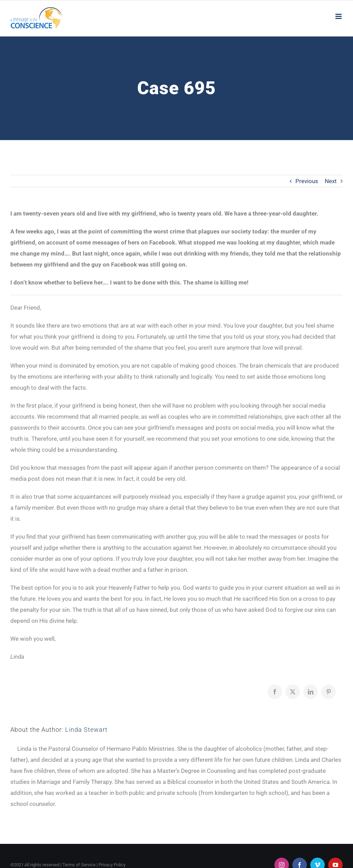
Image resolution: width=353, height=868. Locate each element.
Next (331, 181)
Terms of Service (79, 865)
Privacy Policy (112, 865)
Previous (307, 181)
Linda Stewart (86, 730)
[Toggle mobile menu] (339, 16)
